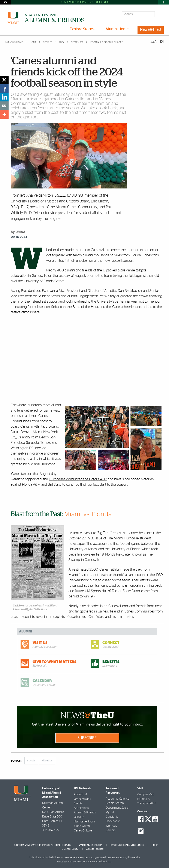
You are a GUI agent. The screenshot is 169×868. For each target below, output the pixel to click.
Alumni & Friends (85, 813)
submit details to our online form (92, 862)
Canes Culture (83, 831)
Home (33, 42)
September (77, 42)
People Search (115, 803)
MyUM (110, 812)
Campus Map (146, 795)
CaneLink (112, 817)
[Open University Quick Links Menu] (164, 2)
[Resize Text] (154, 42)
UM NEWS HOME (14, 42)
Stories (47, 42)
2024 (61, 42)
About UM (80, 795)
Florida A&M (31, 485)
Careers (111, 830)
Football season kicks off (107, 42)
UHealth (79, 817)
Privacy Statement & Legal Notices (127, 845)
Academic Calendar (118, 799)
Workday (111, 826)
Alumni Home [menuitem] (117, 29)
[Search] (160, 14)
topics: (16, 761)
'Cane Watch (82, 826)
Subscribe (87, 738)
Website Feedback (95, 849)
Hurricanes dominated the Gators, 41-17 (78, 479)
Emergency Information (90, 845)
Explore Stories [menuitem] (82, 29)
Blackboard (113, 821)
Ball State (55, 485)
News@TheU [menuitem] (151, 30)
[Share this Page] (159, 44)
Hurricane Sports (85, 822)
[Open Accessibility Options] (5, 2)
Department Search (118, 808)
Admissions (81, 808)
